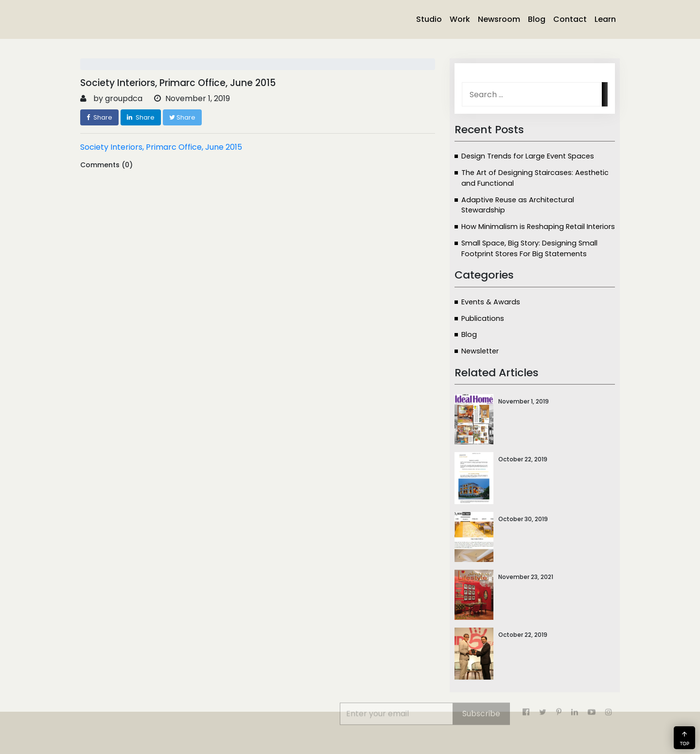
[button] (684, 738)
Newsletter (480, 351)
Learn (605, 19)
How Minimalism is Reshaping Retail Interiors (538, 227)
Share (99, 117)
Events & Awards (491, 302)
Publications (483, 318)
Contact (570, 19)
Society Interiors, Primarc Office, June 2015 (161, 147)
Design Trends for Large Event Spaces (528, 156)
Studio (429, 19)
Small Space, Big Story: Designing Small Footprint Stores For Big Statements (529, 248)
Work (460, 19)
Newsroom (499, 19)
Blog (537, 19)
